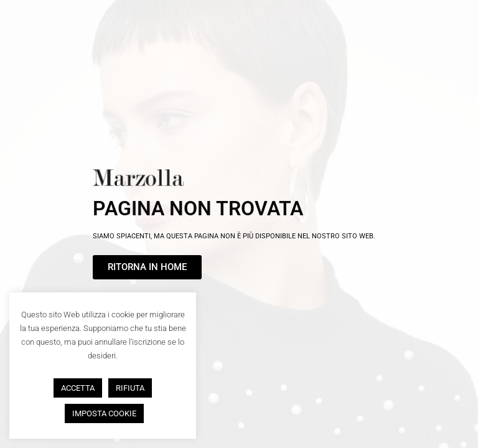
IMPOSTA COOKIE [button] (104, 413)
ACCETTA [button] (78, 388)
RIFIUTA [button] (130, 388)
